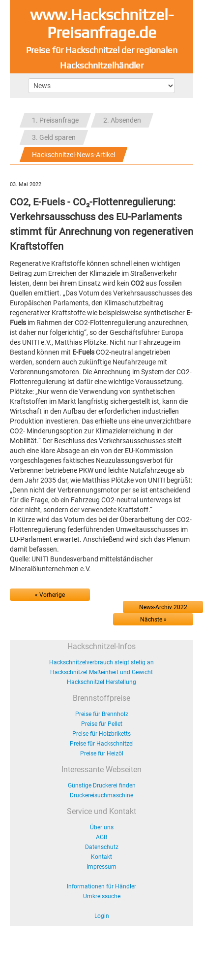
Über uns (102, 827)
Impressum (101, 867)
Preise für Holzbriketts (101, 734)
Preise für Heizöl (102, 753)
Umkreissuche (102, 896)
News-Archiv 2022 (163, 607)
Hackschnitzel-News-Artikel (73, 155)
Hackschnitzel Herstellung (101, 682)
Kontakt (101, 857)
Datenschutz (102, 847)
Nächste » (153, 620)
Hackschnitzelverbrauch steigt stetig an (101, 662)
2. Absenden (122, 120)
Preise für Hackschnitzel (102, 744)
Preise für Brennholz (102, 714)
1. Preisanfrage (55, 120)
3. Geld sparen (54, 137)
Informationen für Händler (101, 886)
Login (102, 916)
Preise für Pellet (102, 724)
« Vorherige (50, 595)
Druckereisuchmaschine (101, 795)
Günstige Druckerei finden (102, 785)
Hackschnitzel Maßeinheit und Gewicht (101, 672)
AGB (101, 837)
